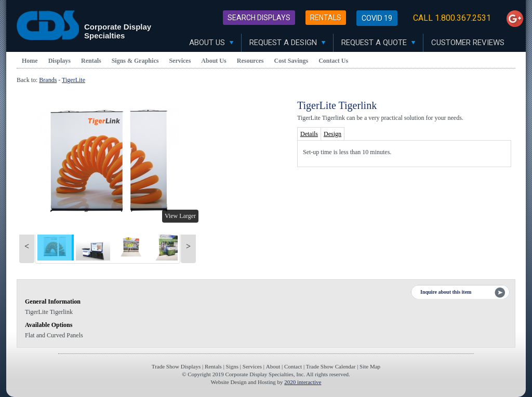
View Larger (180, 216)
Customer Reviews (468, 43)
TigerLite (74, 80)
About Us (211, 43)
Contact (293, 366)
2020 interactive (303, 382)
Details (309, 134)
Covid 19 (377, 18)
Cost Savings (291, 61)
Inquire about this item (446, 292)
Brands (48, 80)
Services (180, 61)
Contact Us (333, 61)
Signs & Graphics (135, 61)
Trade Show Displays (176, 366)
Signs (232, 366)
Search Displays (259, 18)
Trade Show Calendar (331, 366)
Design (332, 134)
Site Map (370, 366)
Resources (250, 61)
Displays (59, 61)
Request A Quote (378, 43)
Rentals (326, 18)
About (273, 366)
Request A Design (287, 43)
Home (30, 61)
